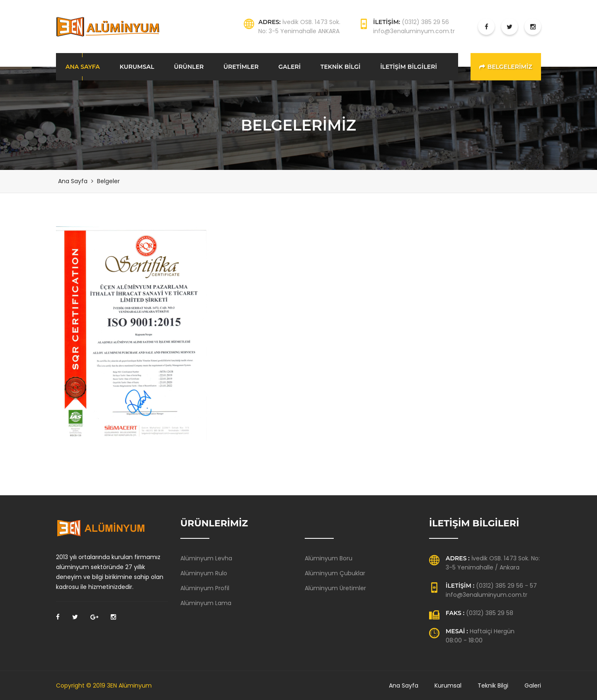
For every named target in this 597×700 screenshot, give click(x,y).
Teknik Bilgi (493, 685)
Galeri (533, 685)
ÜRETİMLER (241, 67)
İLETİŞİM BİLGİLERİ (409, 67)
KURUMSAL (137, 67)
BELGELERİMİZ (506, 67)
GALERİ (290, 67)
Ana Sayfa (73, 181)
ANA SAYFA (83, 67)
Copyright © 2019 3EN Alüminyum (104, 685)
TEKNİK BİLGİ (341, 67)
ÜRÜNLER (189, 67)
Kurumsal (448, 685)
